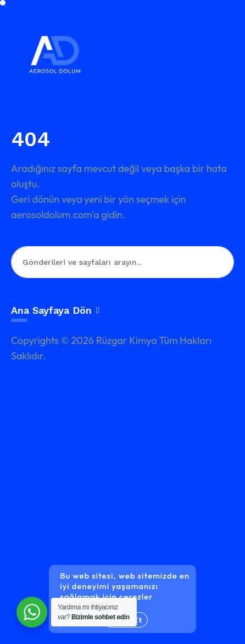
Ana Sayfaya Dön (55, 310)
